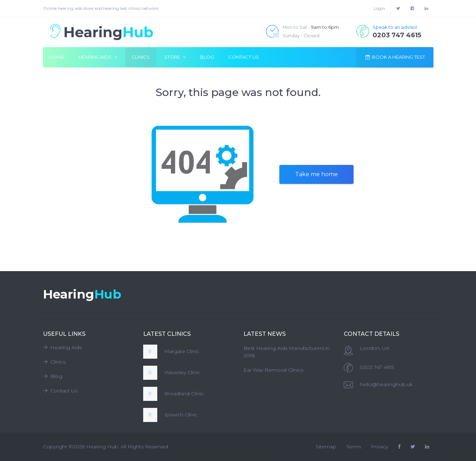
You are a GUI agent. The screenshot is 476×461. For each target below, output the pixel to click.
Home (57, 57)
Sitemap (326, 447)
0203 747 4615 (377, 367)
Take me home (316, 174)
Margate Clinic (182, 351)
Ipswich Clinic (181, 415)
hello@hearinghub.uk (386, 384)
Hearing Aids (62, 347)
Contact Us (244, 57)
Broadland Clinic (184, 393)
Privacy (379, 447)
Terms (354, 447)
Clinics (141, 57)
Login (379, 8)
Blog (207, 57)
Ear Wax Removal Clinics (273, 370)
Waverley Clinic (182, 372)
